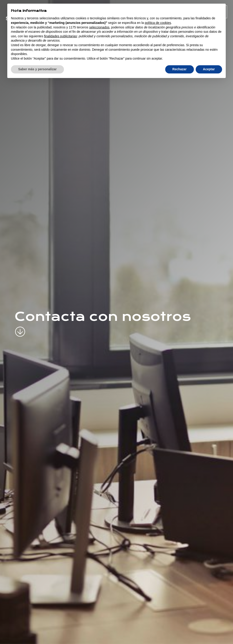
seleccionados (99, 27)
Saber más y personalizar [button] (37, 69)
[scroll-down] (20, 328)
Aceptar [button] (209, 69)
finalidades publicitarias (61, 36)
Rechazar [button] (180, 69)
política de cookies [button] (158, 23)
